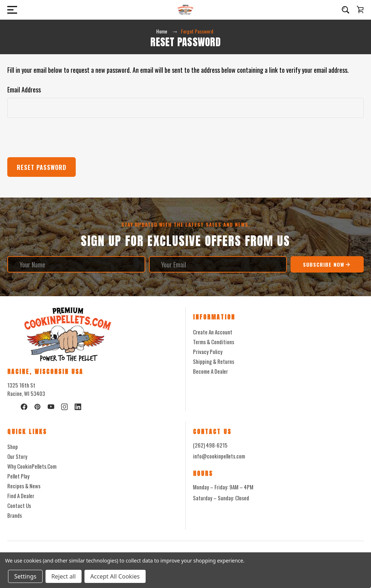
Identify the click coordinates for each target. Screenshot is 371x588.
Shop (13, 446)
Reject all (64, 576)
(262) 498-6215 (210, 445)
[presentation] (63, 138)
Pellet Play (18, 476)
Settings (25, 576)
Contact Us (19, 505)
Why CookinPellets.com (32, 466)
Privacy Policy (208, 351)
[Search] (346, 10)
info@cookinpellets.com (219, 456)
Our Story (17, 456)
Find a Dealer (21, 496)
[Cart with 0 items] (360, 9)
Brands (15, 515)
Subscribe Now (327, 264)
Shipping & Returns (214, 361)
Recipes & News (24, 486)
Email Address (24, 90)
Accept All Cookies (115, 576)
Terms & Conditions (214, 342)
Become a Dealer (210, 371)
